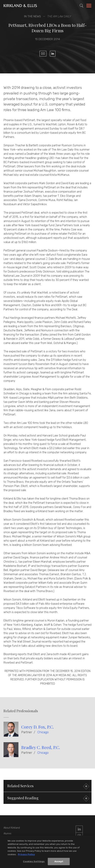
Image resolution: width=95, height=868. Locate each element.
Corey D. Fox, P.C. (37, 727)
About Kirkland (12, 828)
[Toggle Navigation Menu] (89, 6)
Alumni (7, 834)
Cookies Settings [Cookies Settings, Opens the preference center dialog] (34, 862)
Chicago (43, 732)
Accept (59, 862)
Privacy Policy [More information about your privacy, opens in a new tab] (26, 855)
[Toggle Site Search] (81, 6)
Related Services (48, 786)
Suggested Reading (48, 798)
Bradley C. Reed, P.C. (41, 747)
